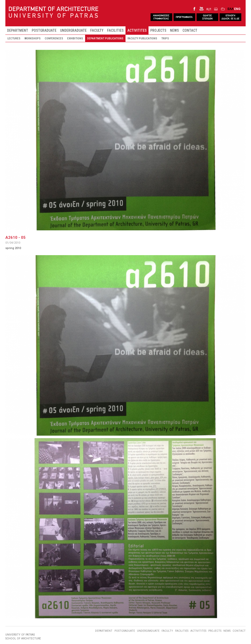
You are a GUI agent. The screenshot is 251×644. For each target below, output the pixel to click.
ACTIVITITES (137, 30)
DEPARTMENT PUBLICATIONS (105, 38)
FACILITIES (115, 30)
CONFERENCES (54, 38)
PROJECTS (158, 30)
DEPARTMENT (18, 30)
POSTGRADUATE (44, 30)
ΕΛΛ (230, 9)
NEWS (174, 30)
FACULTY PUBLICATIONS (142, 38)
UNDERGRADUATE (73, 30)
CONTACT (190, 30)
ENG (237, 9)
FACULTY (97, 30)
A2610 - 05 (15, 238)
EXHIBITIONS (75, 38)
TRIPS (165, 38)
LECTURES (14, 38)
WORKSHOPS (33, 38)
